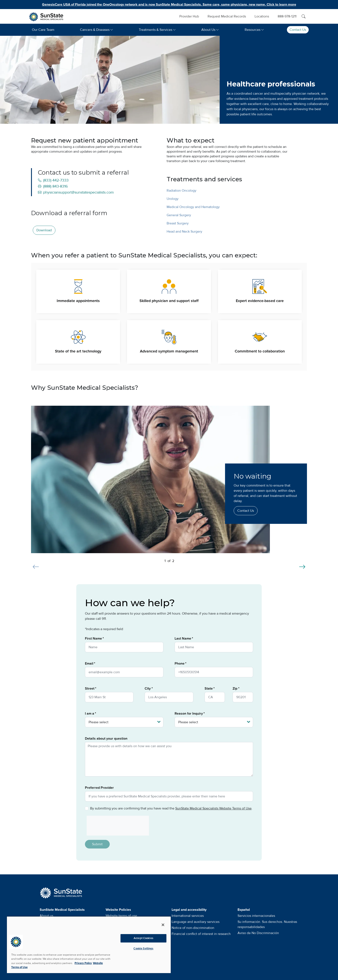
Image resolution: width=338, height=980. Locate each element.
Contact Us (298, 30)
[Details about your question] (169, 759)
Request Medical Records (227, 16)
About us (46, 916)
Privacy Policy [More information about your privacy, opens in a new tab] (83, 963)
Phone (180, 664)
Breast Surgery (178, 223)
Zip (235, 689)
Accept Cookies (143, 938)
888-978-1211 (287, 16)
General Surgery (179, 215)
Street (90, 689)
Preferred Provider (99, 788)
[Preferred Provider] (169, 796)
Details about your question (106, 739)
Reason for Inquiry (189, 714)
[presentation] (116, 826)
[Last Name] (214, 647)
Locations (262, 16)
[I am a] (124, 722)
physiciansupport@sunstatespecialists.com (76, 192)
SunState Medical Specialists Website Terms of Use (213, 808)
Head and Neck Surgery (184, 232)
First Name (93, 639)
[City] (169, 697)
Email (89, 664)
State (209, 689)
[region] (89, 945)
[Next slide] (302, 564)
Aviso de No (258, 933)
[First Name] (124, 647)
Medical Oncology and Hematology (193, 207)
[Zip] (243, 697)
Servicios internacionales (256, 916)
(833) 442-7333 (53, 180)
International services (188, 916)
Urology (173, 199)
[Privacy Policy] (87, 808)
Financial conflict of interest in (201, 934)
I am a (90, 714)
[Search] (304, 16)
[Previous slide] (36, 564)
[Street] (109, 697)
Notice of (193, 928)
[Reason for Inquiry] (214, 722)
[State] (215, 697)
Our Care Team (43, 30)
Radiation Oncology (182, 191)
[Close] (163, 925)
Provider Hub (189, 16)
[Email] (124, 672)
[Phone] (214, 672)
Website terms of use (121, 916)
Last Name (183, 639)
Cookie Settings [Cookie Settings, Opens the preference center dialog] (143, 949)
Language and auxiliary (196, 922)
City (148, 689)
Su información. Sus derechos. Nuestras (267, 924)
